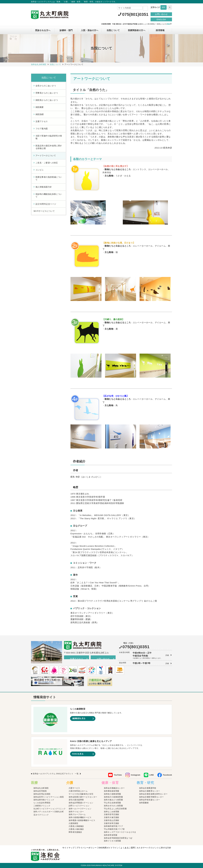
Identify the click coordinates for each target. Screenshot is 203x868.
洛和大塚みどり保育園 (113, 800)
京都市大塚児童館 (112, 817)
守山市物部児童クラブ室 (114, 829)
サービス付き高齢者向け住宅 (81, 794)
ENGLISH (161, 19)
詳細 (167, 655)
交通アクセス (76, 659)
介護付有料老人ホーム (78, 791)
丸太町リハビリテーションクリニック (50, 809)
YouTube (118, 775)
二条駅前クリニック (42, 806)
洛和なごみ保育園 (112, 812)
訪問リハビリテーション (79, 806)
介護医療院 (73, 823)
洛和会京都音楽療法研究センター (153, 794)
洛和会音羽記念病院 (42, 794)
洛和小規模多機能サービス (80, 817)
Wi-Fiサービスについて (44, 211)
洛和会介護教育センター (150, 791)
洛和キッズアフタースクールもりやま (120, 832)
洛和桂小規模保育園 (112, 794)
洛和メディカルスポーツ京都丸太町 (49, 812)
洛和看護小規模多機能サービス (82, 820)
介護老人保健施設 (76, 826)
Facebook (167, 775)
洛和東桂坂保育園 (112, 791)
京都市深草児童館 (112, 823)
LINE (152, 775)
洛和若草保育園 (111, 835)
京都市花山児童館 (112, 820)
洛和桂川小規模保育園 (113, 797)
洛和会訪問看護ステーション (81, 803)
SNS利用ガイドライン (109, 848)
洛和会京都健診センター (114, 788)
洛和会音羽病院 (40, 791)
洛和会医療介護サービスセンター (83, 797)
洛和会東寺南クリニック (44, 800)
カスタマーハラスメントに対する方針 (154, 848)
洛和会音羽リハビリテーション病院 (49, 797)
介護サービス (74, 788)
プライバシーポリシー (86, 848)
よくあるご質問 (128, 848)
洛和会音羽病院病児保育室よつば (118, 838)
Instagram (136, 775)
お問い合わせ (161, 14)
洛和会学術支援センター (150, 800)
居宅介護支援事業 (76, 800)
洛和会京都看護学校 (148, 788)
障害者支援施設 (75, 832)
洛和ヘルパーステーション (80, 809)
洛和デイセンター (76, 812)
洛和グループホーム (77, 814)
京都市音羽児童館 (112, 814)
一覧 (77, 774)
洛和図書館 (144, 803)
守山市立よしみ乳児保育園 (115, 809)
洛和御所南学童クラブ (113, 826)
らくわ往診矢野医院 (42, 803)
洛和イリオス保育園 (112, 841)
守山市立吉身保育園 (112, 803)
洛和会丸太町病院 (41, 788)
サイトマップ (68, 848)
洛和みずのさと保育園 (113, 806)
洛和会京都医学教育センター (151, 797)
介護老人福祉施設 (76, 829)
